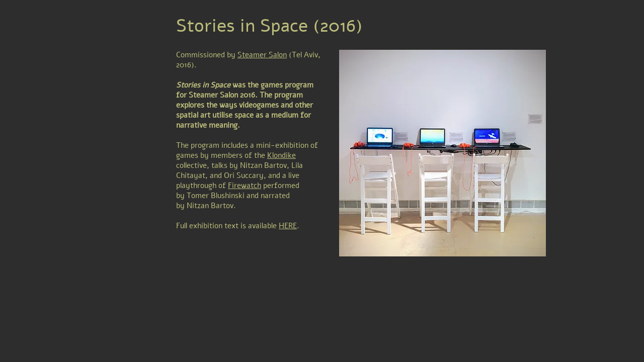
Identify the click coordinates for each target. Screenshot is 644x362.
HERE (288, 226)
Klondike (281, 155)
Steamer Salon (262, 55)
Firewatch (245, 186)
